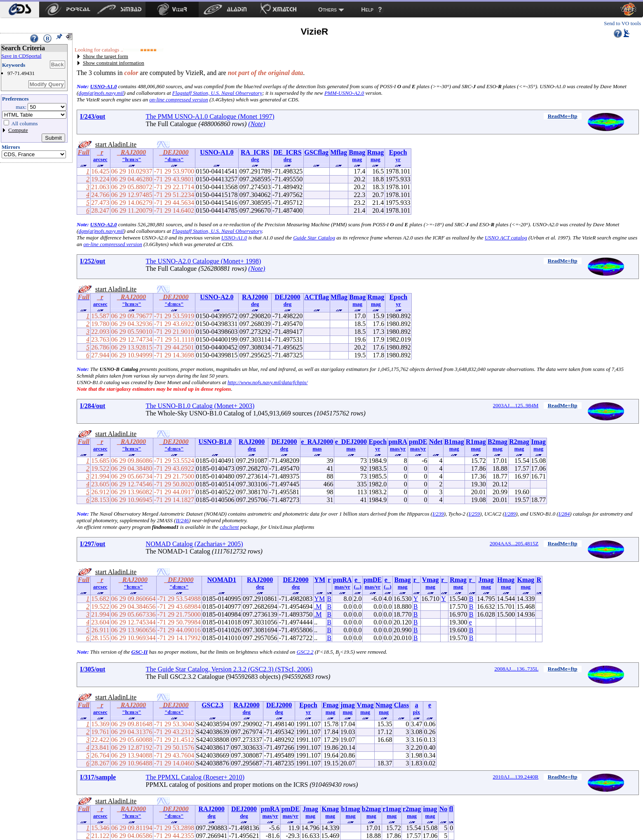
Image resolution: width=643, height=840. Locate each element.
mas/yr (398, 449)
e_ (358, 580)
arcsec (100, 159)
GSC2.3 (212, 705)
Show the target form (106, 56)
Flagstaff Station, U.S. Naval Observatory (217, 93)
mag (357, 159)
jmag (348, 705)
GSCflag (316, 152)
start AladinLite (116, 144)
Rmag (375, 152)
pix (417, 712)
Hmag (506, 580)
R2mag (519, 442)
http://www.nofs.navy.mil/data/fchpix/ (268, 382)
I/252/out (93, 261)
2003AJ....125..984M (516, 405)
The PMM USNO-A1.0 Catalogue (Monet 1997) (210, 116)
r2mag (412, 809)
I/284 (564, 514)
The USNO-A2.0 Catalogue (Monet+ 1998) (204, 261)
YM (320, 580)
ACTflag (317, 297)
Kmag (526, 580)
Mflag (339, 152)
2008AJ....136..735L (516, 669)
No (444, 809)
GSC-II (140, 652)
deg (255, 159)
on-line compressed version (179, 100)
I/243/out (93, 116)
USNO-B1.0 (215, 442)
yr (398, 159)
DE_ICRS (287, 152)
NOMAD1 (222, 580)
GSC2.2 (305, 652)
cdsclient (229, 527)
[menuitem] (20, 9)
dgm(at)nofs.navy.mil (101, 93)
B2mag (498, 442)
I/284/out (93, 406)
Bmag (357, 152)
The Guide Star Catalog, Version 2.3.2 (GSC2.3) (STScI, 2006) (229, 669)
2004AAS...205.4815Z (514, 543)
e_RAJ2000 (317, 442)
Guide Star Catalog (314, 238)
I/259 (474, 514)
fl (451, 809)
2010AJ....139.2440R (516, 777)
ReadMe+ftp (563, 116)
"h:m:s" (131, 159)
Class (401, 705)
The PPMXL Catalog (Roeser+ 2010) (195, 777)
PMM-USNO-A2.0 (344, 93)
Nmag (384, 705)
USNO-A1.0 (104, 86)
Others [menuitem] (327, 9)
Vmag (431, 580)
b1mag (350, 809)
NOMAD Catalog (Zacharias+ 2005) (195, 544)
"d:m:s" (174, 159)
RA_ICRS (255, 152)
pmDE (418, 442)
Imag (538, 442)
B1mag (454, 442)
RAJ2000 (255, 297)
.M (318, 607)
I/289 (510, 514)
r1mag (392, 809)
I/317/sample (98, 777)
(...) (357, 587)
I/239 (438, 514)
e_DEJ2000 (351, 442)
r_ (417, 580)
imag (430, 809)
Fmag (330, 705)
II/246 (182, 520)
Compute (18, 130)
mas (317, 449)
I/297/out (93, 544)
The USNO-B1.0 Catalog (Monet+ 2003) (200, 406)
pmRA (398, 442)
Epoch (398, 152)
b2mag (371, 809)
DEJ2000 (287, 297)
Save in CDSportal (21, 56)
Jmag (486, 580)
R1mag (476, 442)
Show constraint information (114, 63)
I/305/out (93, 669)
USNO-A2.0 (104, 224)
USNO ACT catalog (506, 238)
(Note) (257, 124)
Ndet (436, 442)
